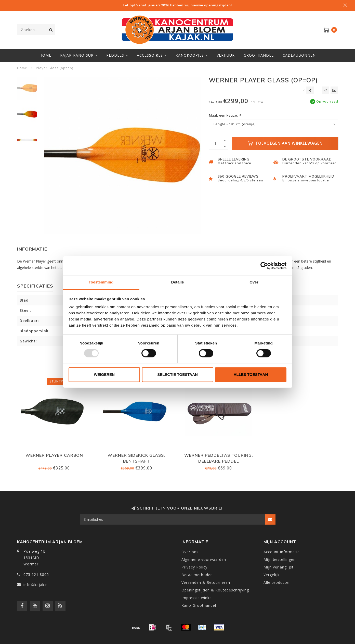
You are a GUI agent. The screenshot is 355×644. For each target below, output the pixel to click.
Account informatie (282, 552)
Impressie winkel (197, 598)
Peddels (115, 55)
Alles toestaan (251, 374)
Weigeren (104, 374)
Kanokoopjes (190, 55)
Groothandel (259, 55)
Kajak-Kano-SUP (77, 55)
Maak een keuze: (225, 115)
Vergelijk (272, 575)
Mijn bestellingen (280, 559)
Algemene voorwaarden (204, 559)
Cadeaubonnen (299, 55)
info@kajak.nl (36, 585)
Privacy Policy (194, 567)
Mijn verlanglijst (279, 567)
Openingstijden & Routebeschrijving (215, 590)
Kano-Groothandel (199, 605)
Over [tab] (254, 282)
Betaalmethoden (197, 575)
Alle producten (277, 582)
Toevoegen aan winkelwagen (285, 143)
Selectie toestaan (177, 374)
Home (45, 55)
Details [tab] (178, 282)
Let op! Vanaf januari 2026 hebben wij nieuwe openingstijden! (177, 5)
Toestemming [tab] (101, 282)
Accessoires (150, 55)
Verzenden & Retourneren (206, 582)
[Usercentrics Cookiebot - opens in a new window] (264, 266)
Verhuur (226, 55)
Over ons (190, 552)
